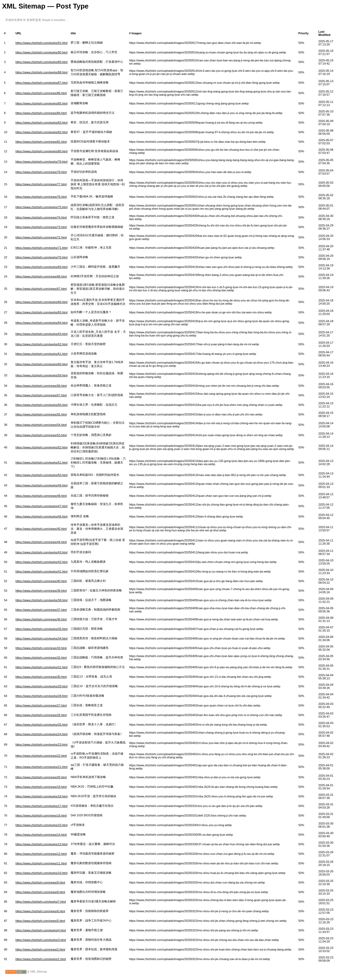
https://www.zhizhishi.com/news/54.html (41, 425)
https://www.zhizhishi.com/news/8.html (40, 892)
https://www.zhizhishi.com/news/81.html (41, 142)
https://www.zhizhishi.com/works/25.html (41, 725)
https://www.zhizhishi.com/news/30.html (41, 677)
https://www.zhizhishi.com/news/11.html (41, 863)
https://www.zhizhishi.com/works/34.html (41, 638)
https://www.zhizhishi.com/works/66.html (41, 302)
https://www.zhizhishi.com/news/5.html (40, 921)
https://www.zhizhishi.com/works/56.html (41, 405)
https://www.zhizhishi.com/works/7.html (41, 902)
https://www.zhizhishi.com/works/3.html (41, 940)
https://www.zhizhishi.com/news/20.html (41, 777)
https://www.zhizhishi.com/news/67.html (41, 289)
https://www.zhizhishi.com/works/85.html (41, 103)
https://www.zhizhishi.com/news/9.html (40, 882)
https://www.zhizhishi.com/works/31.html (41, 667)
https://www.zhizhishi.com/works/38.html (41, 600)
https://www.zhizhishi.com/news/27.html (41, 705)
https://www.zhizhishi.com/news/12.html (41, 854)
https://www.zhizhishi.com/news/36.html (41, 619)
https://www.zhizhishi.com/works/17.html (41, 806)
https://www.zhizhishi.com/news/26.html (41, 715)
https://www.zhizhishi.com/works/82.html (41, 132)
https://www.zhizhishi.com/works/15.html (41, 825)
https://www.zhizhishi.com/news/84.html (41, 113)
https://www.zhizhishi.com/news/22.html (41, 756)
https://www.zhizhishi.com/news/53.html (41, 435)
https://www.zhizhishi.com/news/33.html (41, 648)
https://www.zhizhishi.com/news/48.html (41, 496)
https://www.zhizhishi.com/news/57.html (41, 395)
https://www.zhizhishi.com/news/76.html (41, 197)
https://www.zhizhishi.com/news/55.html (41, 414)
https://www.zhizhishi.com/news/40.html (41, 581)
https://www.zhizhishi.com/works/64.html (41, 323)
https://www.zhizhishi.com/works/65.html (41, 312)
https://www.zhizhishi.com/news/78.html (41, 172)
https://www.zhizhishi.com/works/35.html (41, 629)
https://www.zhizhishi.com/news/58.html (41, 386)
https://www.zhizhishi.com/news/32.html (41, 658)
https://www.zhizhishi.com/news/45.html (41, 529)
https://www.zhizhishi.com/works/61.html (41, 354)
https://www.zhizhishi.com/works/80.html (41, 151)
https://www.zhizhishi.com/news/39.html (41, 591)
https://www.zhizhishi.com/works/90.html (41, 52)
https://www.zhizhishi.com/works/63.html (41, 334)
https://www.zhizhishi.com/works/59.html (41, 375)
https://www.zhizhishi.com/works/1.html (41, 959)
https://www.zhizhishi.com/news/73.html (41, 227)
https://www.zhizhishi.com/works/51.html (41, 462)
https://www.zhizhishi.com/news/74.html (41, 217)
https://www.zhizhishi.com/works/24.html (41, 734)
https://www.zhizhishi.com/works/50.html (41, 475)
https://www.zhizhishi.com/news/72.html (41, 237)
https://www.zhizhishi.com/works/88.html (41, 72)
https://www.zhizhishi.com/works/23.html (41, 745)
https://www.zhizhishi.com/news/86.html (41, 93)
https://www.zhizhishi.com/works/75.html (41, 207)
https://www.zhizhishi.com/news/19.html (41, 787)
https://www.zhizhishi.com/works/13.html (41, 844)
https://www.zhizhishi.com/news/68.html (41, 276)
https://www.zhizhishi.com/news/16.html (41, 815)
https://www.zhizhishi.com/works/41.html (41, 571)
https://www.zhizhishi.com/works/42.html (41, 562)
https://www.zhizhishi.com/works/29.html (41, 686)
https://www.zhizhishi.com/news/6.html (40, 911)
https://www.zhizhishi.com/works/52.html (41, 447)
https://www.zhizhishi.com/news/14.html (41, 835)
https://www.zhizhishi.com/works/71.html (41, 248)
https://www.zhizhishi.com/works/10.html (41, 873)
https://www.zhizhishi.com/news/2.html (40, 949)
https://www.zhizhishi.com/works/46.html (41, 516)
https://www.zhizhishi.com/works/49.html (41, 485)
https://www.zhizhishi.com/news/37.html (41, 610)
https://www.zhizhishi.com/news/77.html (41, 184)
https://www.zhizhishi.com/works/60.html (41, 364)
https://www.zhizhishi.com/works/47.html (41, 506)
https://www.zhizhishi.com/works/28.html (41, 696)
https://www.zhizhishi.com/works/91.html (41, 43)
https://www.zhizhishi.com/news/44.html (41, 542)
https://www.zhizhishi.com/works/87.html (41, 83)
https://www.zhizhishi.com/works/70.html (41, 257)
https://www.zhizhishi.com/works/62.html (41, 344)
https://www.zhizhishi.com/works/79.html (41, 162)
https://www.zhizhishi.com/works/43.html (41, 552)
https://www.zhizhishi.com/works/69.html (41, 267)
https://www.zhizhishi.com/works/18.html (41, 796)
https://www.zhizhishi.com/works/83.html (41, 123)
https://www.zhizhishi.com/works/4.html (41, 930)
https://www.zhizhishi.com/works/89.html (41, 62)
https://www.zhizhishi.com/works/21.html (41, 767)
